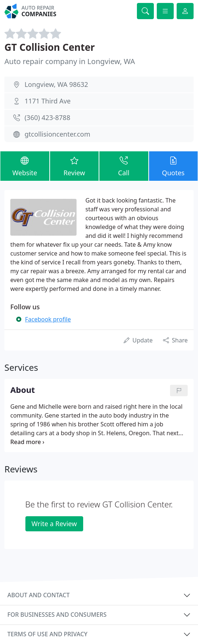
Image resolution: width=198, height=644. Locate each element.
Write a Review (54, 524)
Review (75, 166)
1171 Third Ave (48, 101)
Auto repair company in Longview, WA (70, 61)
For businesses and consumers (57, 615)
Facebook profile (48, 319)
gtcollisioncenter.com (58, 134)
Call (124, 166)
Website (25, 166)
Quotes (174, 166)
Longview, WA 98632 (56, 84)
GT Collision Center (49, 47)
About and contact (38, 595)
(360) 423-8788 (47, 117)
